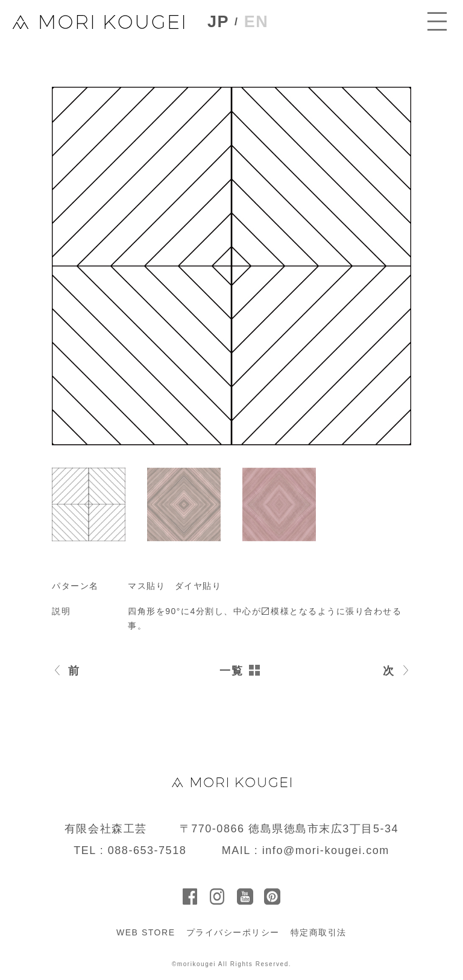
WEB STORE (146, 932)
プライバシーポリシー (233, 932)
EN (257, 22)
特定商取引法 (319, 932)
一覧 (231, 671)
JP (218, 22)
